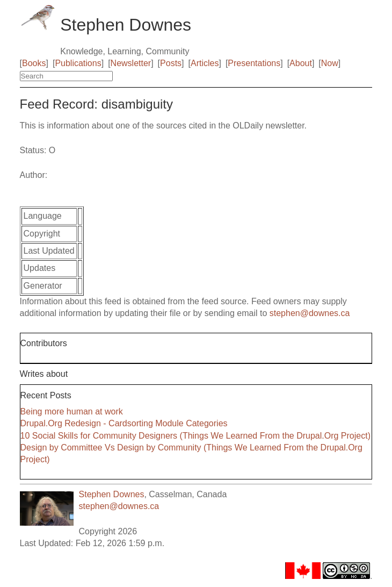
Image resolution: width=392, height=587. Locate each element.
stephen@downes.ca (310, 313)
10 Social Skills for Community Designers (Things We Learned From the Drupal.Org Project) (195, 436)
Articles (205, 63)
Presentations (254, 63)
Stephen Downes (112, 494)
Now (330, 63)
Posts (171, 63)
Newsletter (131, 63)
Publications (78, 63)
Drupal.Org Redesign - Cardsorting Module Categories (124, 423)
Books (34, 63)
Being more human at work (72, 411)
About (301, 63)
